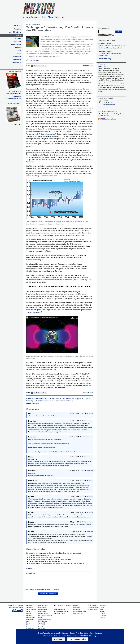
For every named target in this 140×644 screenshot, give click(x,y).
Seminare (60, 17)
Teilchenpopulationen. (34, 313)
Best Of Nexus (43, 606)
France (102, 608)
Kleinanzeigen (16, 44)
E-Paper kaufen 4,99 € (14, 98)
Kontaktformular (79, 563)
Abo (43, 17)
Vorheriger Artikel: (50, 401)
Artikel (19, 35)
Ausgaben (17, 29)
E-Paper (18, 38)
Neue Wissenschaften (45, 615)
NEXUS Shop (92, 606)
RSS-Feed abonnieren (108, 119)
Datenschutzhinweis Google (106, 36)
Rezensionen (42, 610)
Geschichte (42, 625)
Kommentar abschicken (48, 594)
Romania (103, 615)
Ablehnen (58, 639)
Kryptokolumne (43, 613)
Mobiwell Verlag (93, 610)
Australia (103, 606)
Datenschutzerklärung (87, 636)
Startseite (18, 26)
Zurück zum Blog (33, 403)
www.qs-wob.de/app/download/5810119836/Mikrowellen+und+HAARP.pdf (51, 452)
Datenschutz (17, 63)
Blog (40, 24)
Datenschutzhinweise (52, 590)
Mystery (41, 617)
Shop (50, 17)
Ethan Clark (102, 67)
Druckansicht (34, 61)
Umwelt (41, 627)
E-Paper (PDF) (16, 124)
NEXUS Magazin (32, 24)
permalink (90, 413)
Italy (101, 610)
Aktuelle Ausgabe (31, 17)
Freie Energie (43, 621)
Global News (42, 611)
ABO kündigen (78, 613)
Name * (29, 569)
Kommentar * (31, 573)
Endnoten (18, 41)
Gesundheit (42, 608)
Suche (119, 32)
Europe (102, 617)
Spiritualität (42, 623)
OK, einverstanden (78, 639)
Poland (102, 611)
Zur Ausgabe (17, 96)
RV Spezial (42, 629)
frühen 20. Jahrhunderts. (69, 171)
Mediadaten (17, 57)
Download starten (109, 105)
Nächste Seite (88, 66)
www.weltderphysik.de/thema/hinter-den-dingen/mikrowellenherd (49, 444)
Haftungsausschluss (80, 611)
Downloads (17, 47)
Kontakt (18, 54)
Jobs (19, 51)
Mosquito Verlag (93, 608)
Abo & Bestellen (15, 32)
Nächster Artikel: (58, 399)
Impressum (17, 60)
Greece (102, 613)
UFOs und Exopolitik (45, 619)
